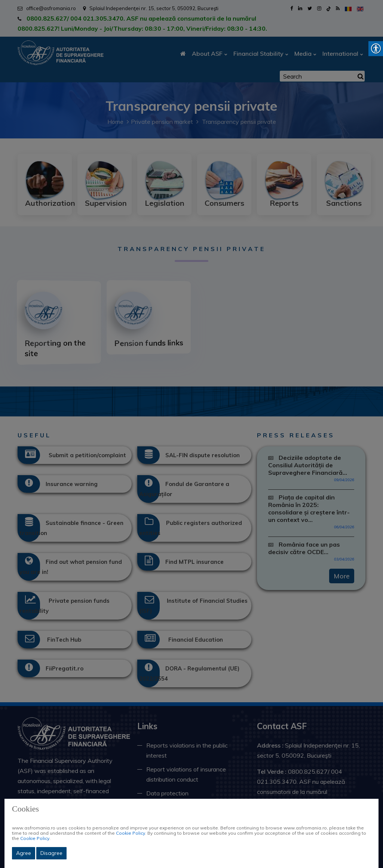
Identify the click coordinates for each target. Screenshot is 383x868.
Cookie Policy (131, 833)
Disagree (51, 853)
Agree (24, 853)
